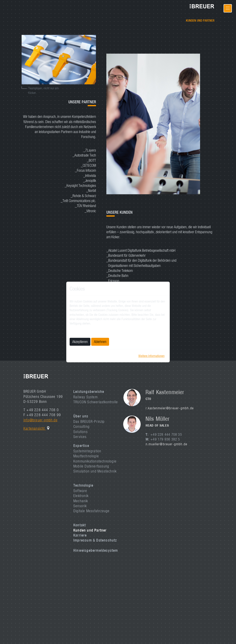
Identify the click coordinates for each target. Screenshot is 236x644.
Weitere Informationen (151, 356)
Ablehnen (100, 342)
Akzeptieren (80, 342)
